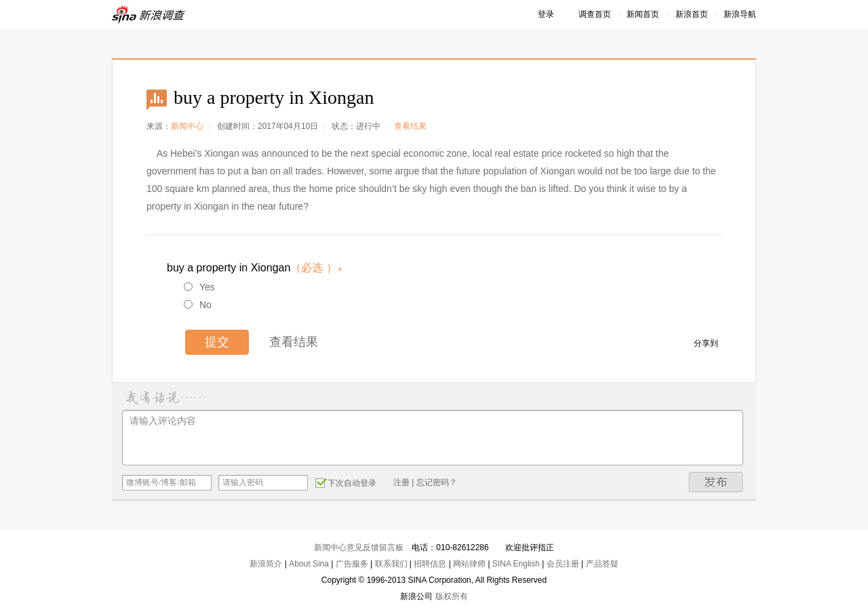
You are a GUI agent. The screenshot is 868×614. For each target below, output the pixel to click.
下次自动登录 (346, 482)
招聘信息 (430, 564)
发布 (716, 482)
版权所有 (452, 596)
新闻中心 (187, 126)
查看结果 (410, 126)
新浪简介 (266, 564)
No (198, 305)
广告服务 (352, 564)
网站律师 (469, 564)
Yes (199, 287)
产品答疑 (602, 564)
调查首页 (595, 14)
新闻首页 (643, 14)
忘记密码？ (437, 482)
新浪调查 (149, 15)
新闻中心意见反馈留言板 (359, 548)
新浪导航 (740, 14)
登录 (546, 14)
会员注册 (563, 564)
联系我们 (391, 564)
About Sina (309, 564)
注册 (401, 482)
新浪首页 (692, 14)
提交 (217, 342)
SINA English (516, 564)
